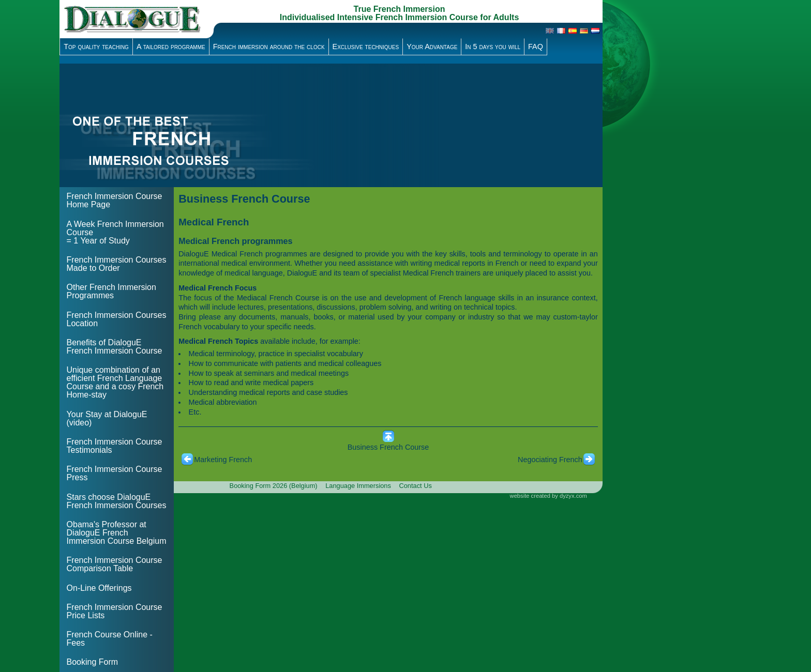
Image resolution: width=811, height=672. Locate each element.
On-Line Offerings (99, 588)
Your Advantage (432, 47)
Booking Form (93, 662)
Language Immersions (358, 486)
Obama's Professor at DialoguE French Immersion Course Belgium (117, 533)
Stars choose (117, 501)
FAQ (536, 47)
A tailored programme (171, 47)
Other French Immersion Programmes (111, 291)
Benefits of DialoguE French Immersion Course (115, 347)
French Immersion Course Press (115, 473)
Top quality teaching (96, 47)
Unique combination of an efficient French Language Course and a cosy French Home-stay (115, 382)
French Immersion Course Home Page (115, 200)
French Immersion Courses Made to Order (117, 264)
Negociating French (550, 460)
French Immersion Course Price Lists (115, 611)
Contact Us (416, 486)
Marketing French (223, 460)
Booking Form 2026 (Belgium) (274, 486)
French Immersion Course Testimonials (115, 446)
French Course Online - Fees (110, 639)
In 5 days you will (493, 47)
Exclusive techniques (366, 47)
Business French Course (388, 447)
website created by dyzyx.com (549, 496)
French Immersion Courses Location (117, 319)
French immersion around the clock (269, 47)
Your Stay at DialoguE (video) (107, 418)
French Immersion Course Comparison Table (115, 564)
